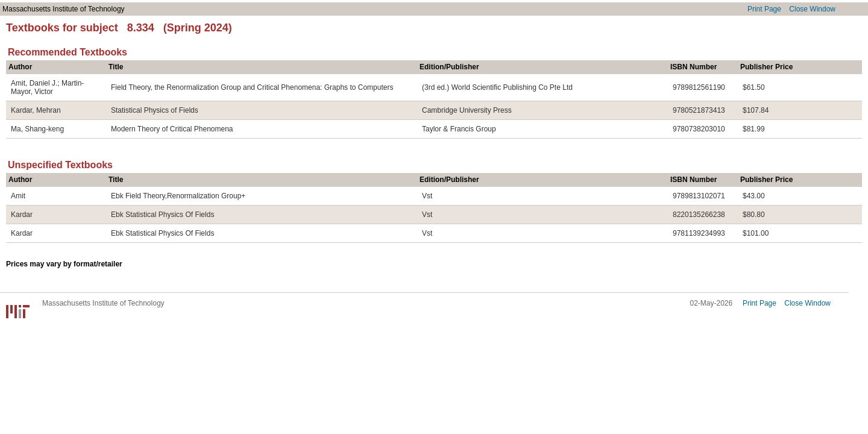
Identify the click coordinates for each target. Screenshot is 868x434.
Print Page (764, 9)
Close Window (812, 9)
